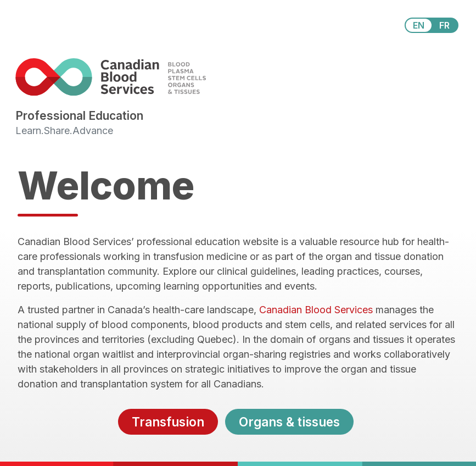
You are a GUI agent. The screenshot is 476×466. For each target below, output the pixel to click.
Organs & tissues (289, 422)
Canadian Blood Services (316, 310)
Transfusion (168, 422)
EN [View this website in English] (419, 25)
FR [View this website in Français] (444, 25)
